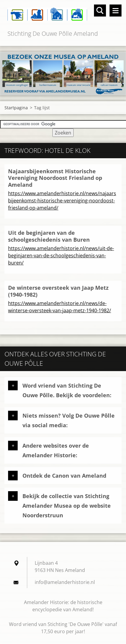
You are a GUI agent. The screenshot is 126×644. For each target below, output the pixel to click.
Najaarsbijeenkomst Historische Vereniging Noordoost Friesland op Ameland (55, 178)
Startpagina (16, 108)
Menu (116, 11)
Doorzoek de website (100, 11)
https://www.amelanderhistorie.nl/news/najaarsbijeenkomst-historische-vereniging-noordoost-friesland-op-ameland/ (62, 201)
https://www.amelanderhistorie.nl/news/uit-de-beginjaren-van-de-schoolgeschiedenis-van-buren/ (61, 255)
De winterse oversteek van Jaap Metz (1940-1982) (58, 291)
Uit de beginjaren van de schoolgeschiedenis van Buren (49, 236)
